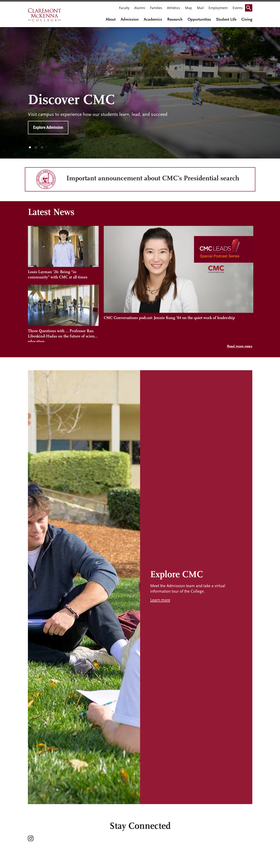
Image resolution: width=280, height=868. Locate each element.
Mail (200, 8)
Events (238, 8)
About (111, 20)
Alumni (140, 8)
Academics (153, 20)
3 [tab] (42, 147)
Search (250, 7)
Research (175, 20)
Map (189, 8)
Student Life (226, 20)
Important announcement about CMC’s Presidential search (153, 179)
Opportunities (199, 20)
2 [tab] (36, 147)
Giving (247, 20)
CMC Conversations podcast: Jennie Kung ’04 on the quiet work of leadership (169, 331)
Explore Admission (48, 128)
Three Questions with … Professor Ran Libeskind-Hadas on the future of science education (63, 336)
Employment (218, 8)
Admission (130, 20)
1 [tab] (30, 147)
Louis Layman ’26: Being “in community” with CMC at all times (58, 275)
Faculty (124, 8)
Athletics (174, 8)
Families (156, 8)
